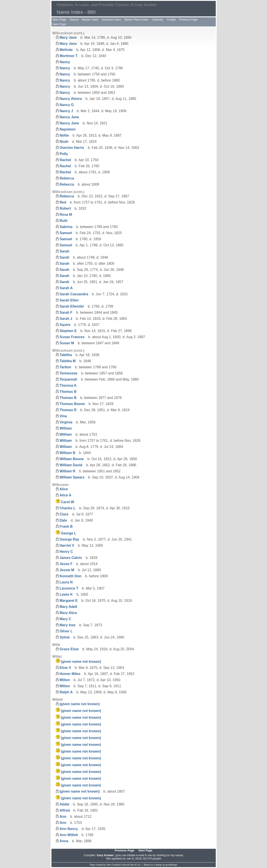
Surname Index (111, 20)
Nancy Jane (69, 117)
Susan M (67, 343)
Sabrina (66, 227)
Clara (64, 514)
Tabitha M (68, 361)
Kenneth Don (71, 576)
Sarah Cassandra (74, 294)
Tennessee (69, 373)
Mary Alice (68, 613)
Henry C (66, 552)
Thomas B (68, 392)
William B (67, 453)
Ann (63, 817)
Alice (64, 489)
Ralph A (66, 692)
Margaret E (69, 601)
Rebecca (67, 178)
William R (67, 471)
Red (63, 202)
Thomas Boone (72, 404)
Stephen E (68, 331)
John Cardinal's (114, 865)
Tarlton (65, 367)
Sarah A (66, 288)
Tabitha (66, 355)
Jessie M (67, 570)
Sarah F (66, 312)
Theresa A (68, 385)
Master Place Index (136, 20)
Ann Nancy (69, 829)
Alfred (65, 810)
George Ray (69, 539)
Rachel (65, 160)
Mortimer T (69, 56)
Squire (65, 325)
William (66, 428)
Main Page (60, 20)
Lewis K (66, 594)
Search (74, 20)
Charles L (68, 508)
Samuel (66, 233)
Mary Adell (68, 607)
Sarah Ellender (72, 306)
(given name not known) (81, 662)
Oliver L (66, 631)
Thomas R (68, 410)
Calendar (158, 20)
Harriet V (67, 545)
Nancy (65, 62)
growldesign (171, 865)
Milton (65, 680)
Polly (64, 154)
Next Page (59, 24)
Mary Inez (68, 625)
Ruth (64, 221)
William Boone (72, 459)
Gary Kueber (105, 855)
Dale (63, 520)
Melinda (66, 50)
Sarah (64, 251)
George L (69, 533)
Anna (64, 841)
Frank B (66, 526)
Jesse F (66, 564)
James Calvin (71, 558)
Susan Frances (72, 337)
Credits (171, 20)
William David (71, 465)
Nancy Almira (71, 99)
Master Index (90, 20)
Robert (65, 208)
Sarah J (66, 319)
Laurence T (69, 588)
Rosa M (66, 215)
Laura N (66, 582)
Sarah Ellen (69, 300)
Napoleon (68, 129)
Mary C (65, 619)
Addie (64, 804)
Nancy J (66, 111)
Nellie (64, 135)
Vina (63, 416)
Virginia (66, 422)
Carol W (67, 502)
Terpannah (68, 379)
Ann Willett (69, 835)
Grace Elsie (69, 649)
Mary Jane (68, 37)
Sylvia (65, 637)
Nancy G (67, 105)
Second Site (128, 865)
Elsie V (65, 668)
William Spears (72, 477)
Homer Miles (70, 674)
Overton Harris (72, 148)
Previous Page (188, 20)
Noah (64, 142)
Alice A (65, 495)
